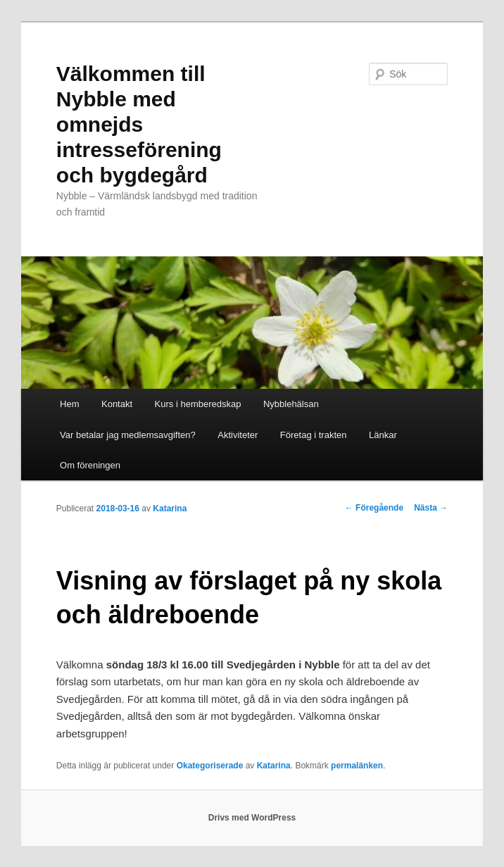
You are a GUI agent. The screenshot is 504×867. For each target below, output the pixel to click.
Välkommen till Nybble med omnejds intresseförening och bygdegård (139, 124)
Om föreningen (90, 465)
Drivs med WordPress (252, 818)
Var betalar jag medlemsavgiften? (128, 435)
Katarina (170, 509)
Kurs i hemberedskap (198, 404)
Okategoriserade (210, 766)
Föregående (374, 508)
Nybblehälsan (291, 404)
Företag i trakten (314, 435)
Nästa (431, 508)
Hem (69, 404)
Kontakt (117, 404)
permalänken (357, 766)
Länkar (383, 435)
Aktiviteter (238, 435)
